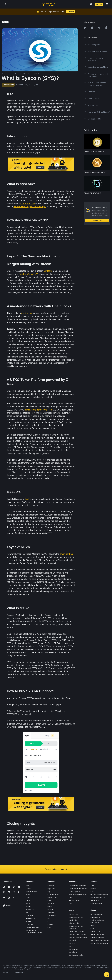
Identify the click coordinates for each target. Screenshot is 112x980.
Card (49, 901)
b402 (71, 904)
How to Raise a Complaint (99, 943)
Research (51, 924)
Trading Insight (95, 901)
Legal (28, 901)
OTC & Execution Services (99, 895)
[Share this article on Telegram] (99, 28)
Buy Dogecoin (74, 949)
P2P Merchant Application (78, 886)
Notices (28, 921)
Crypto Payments (53, 895)
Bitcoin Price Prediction (77, 931)
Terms (28, 904)
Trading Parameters (97, 934)
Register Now (97, 221)
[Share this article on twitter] (85, 28)
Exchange (51, 886)
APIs (92, 928)
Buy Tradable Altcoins (76, 955)
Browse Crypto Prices (76, 917)
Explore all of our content (56, 869)
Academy (51, 904)
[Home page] (49, 4)
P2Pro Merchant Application (78, 889)
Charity (50, 927)
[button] (107, 4)
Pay (49, 892)
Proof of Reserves (96, 904)
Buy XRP (72, 946)
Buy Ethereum (74, 952)
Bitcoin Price (73, 920)
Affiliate (93, 886)
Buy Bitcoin (73, 940)
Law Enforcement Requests (100, 940)
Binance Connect (75, 901)
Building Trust (30, 910)
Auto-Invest (51, 912)
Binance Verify (95, 931)
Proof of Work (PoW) (29, 274)
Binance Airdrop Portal (98, 937)
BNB (92, 892)
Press (28, 898)
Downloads (30, 924)
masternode (27, 313)
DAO (27, 499)
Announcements (31, 892)
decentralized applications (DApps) (30, 206)
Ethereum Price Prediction (78, 934)
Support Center (96, 917)
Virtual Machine (27, 203)
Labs (71, 898)
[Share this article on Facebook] (92, 28)
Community (30, 915)
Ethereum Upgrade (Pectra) (78, 937)
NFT (49, 918)
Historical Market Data (98, 898)
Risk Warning (30, 918)
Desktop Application (32, 927)
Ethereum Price (74, 923)
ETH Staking (52, 915)
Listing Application (75, 892)
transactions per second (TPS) (39, 410)
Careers (29, 889)
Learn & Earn (73, 914)
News (28, 895)
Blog (27, 912)
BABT (49, 921)
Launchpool (51, 910)
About (28, 886)
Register (99, 4)
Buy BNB (72, 943)
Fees (92, 925)
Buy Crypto (51, 889)
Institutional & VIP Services (78, 895)
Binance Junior (52, 898)
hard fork (48, 271)
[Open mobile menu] (107, 4)
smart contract (67, 554)
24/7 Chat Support (97, 914)
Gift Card (50, 907)
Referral (93, 889)
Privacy (28, 907)
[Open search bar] (91, 4)
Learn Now (71, 12)
